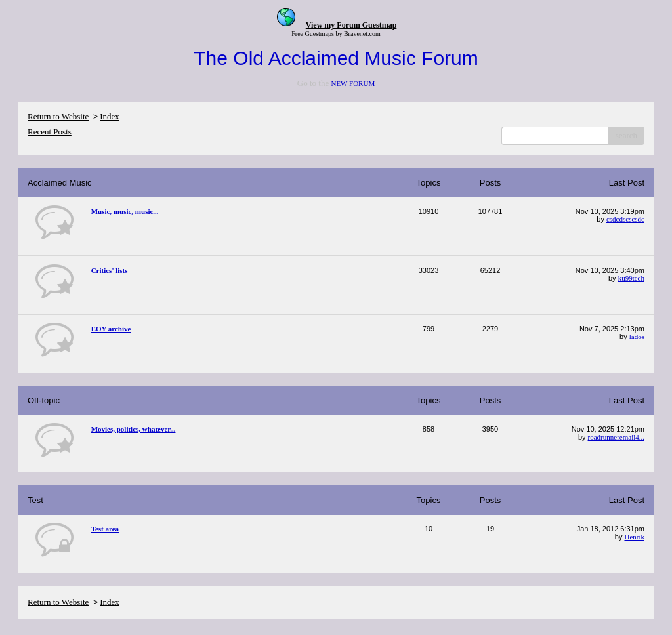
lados (637, 337)
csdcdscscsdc (625, 219)
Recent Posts (50, 132)
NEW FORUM (353, 83)
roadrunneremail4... (616, 437)
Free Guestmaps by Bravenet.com (336, 34)
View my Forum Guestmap (351, 25)
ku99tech (631, 278)
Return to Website (58, 116)
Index (110, 116)
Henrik (634, 537)
